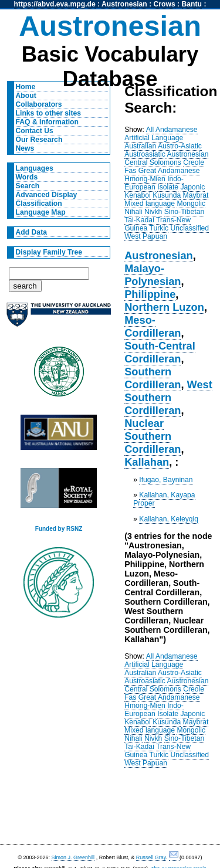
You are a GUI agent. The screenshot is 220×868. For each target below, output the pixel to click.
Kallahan (147, 462)
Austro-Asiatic (180, 146)
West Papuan (146, 236)
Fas (130, 171)
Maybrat (196, 195)
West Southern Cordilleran (168, 397)
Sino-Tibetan (184, 212)
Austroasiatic (145, 154)
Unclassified (190, 228)
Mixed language (150, 204)
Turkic (159, 228)
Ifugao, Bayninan (166, 480)
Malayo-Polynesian (153, 275)
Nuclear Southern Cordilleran (153, 436)
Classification (39, 204)
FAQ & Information (47, 122)
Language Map (41, 212)
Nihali (133, 212)
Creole (194, 162)
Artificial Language (154, 138)
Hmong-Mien (145, 179)
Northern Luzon (164, 307)
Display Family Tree (49, 252)
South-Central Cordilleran (160, 352)
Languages (35, 168)
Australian (140, 146)
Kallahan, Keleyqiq (169, 519)
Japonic (193, 187)
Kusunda (167, 195)
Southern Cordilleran (153, 378)
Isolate (168, 187)
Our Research (39, 140)
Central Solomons (153, 162)
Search (28, 186)
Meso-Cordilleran (153, 326)
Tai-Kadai (139, 220)
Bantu (192, 4)
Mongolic (191, 204)
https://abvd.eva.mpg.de (55, 4)
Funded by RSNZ (59, 529)
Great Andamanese (169, 171)
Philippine (150, 294)
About (26, 96)
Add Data (31, 232)
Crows (165, 4)
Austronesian (124, 4)
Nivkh (153, 212)
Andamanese (177, 130)
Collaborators (39, 104)
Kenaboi (138, 195)
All (150, 130)
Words (27, 177)
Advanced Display (47, 195)
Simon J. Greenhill (73, 857)
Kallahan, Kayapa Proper (164, 499)
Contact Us (35, 131)
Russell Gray (151, 857)
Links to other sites (48, 113)
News (25, 148)
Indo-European (154, 183)
